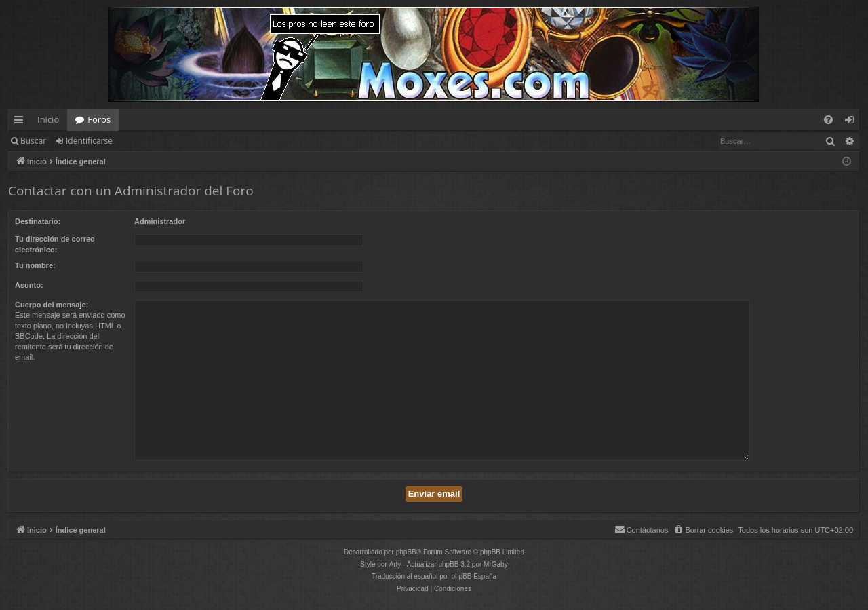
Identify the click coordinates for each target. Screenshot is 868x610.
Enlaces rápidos (21, 122)
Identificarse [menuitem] (853, 122)
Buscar (33, 141)
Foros (99, 119)
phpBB (406, 552)
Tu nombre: (35, 265)
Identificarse (89, 141)
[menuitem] (828, 120)
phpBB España (474, 576)
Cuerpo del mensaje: (52, 305)
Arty (395, 564)
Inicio (48, 119)
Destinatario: (38, 221)
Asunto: (29, 285)
